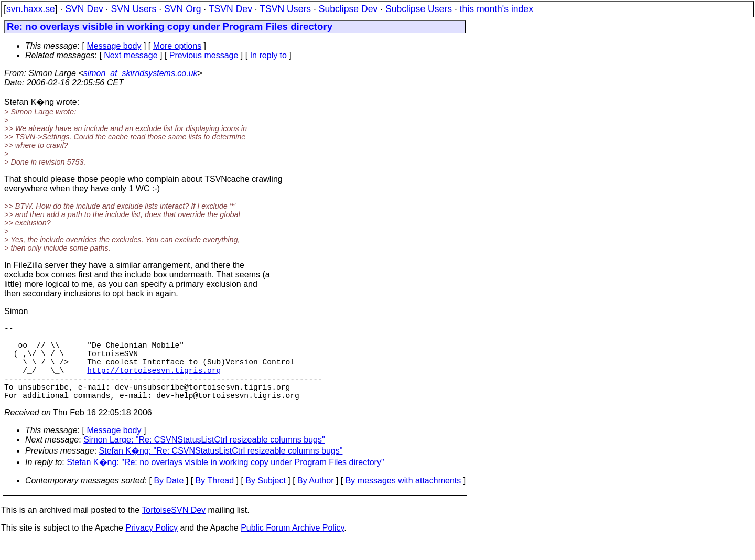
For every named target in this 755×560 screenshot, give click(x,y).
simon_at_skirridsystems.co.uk (141, 73)
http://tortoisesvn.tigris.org (154, 382)
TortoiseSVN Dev (174, 529)
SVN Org (182, 9)
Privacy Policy (152, 547)
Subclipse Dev (348, 9)
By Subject (265, 499)
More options (177, 46)
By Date (169, 499)
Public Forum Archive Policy (292, 547)
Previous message (204, 55)
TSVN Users (285, 9)
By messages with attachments (403, 499)
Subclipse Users (419, 9)
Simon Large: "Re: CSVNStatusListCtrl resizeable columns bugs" (204, 459)
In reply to (268, 55)
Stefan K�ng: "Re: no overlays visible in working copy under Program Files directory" (225, 481)
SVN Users (133, 9)
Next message (131, 55)
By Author (315, 499)
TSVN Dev (230, 9)
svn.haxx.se (31, 9)
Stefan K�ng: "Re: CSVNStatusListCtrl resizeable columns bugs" (221, 470)
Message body (114, 46)
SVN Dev (84, 9)
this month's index (497, 9)
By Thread (215, 499)
